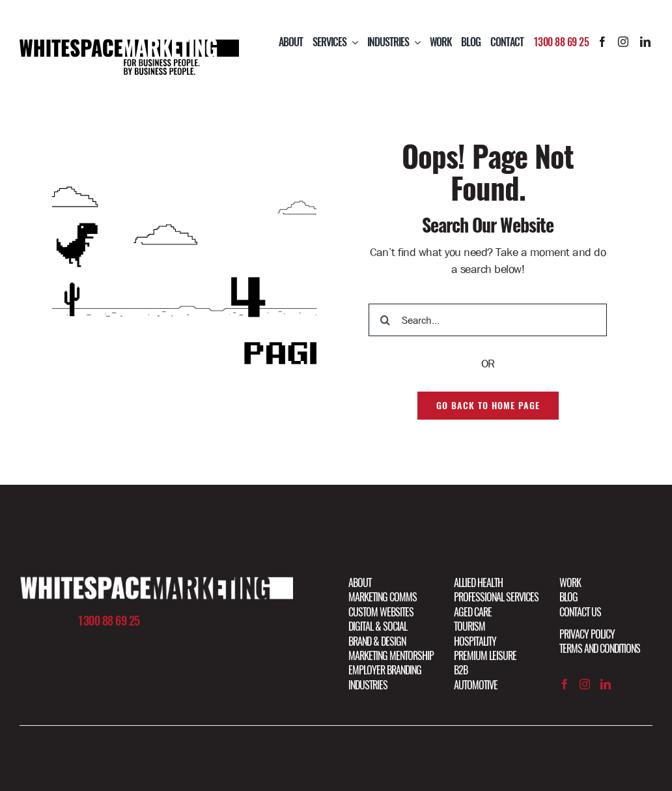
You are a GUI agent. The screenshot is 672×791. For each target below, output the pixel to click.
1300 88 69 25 (561, 42)
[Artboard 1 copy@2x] (156, 582)
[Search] (385, 320)
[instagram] (623, 42)
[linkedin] (645, 42)
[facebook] (602, 42)
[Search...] (488, 320)
